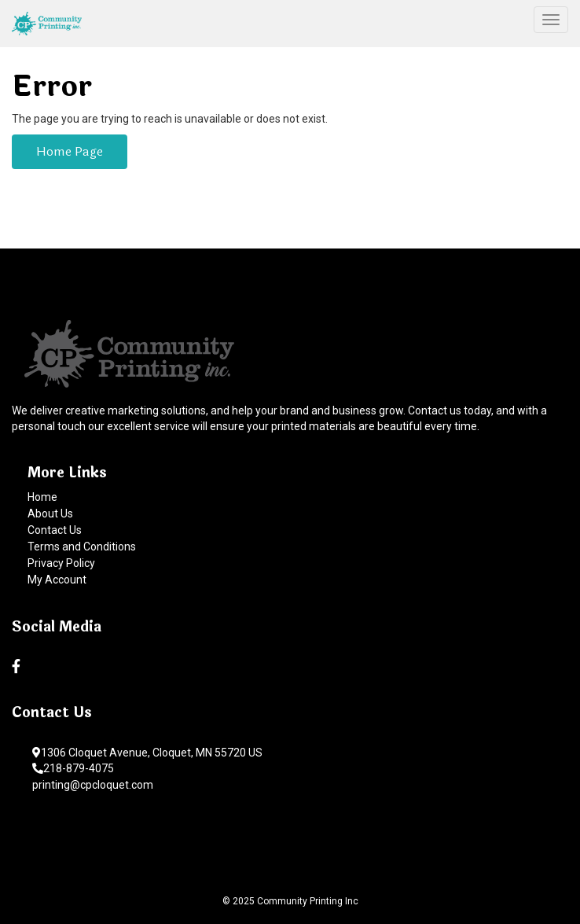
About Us (50, 514)
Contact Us (55, 530)
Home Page (70, 151)
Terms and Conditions (82, 547)
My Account (57, 580)
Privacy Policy (61, 563)
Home (42, 497)
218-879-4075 (73, 768)
